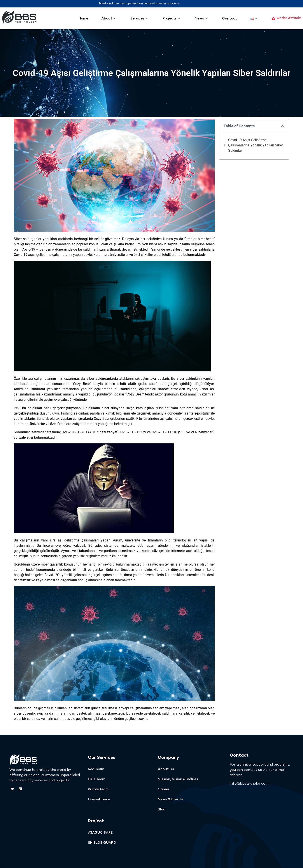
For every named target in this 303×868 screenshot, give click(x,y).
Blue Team (97, 779)
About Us (166, 769)
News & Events (170, 800)
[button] (283, 126)
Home (83, 19)
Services (139, 19)
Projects (171, 19)
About (109, 19)
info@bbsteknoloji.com (249, 784)
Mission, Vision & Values (178, 779)
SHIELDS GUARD (102, 843)
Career (164, 790)
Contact (229, 19)
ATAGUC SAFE (100, 833)
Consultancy (99, 800)
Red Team (96, 769)
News (201, 19)
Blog (162, 810)
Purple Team (98, 790)
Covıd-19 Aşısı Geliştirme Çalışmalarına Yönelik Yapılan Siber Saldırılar (256, 145)
